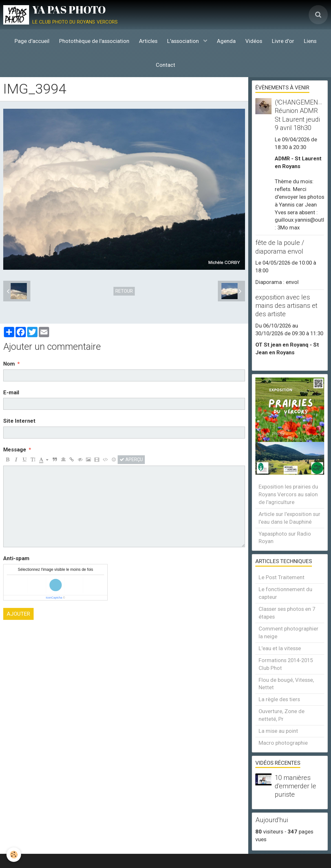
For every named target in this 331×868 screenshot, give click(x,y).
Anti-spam (16, 558)
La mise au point (278, 731)
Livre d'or (283, 41)
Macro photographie (283, 743)
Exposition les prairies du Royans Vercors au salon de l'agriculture (288, 494)
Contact (165, 65)
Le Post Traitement (282, 577)
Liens (310, 41)
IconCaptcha (54, 598)
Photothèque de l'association (94, 41)
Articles (148, 41)
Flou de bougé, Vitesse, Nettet (286, 684)
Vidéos (254, 41)
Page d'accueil (32, 41)
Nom (9, 364)
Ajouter (18, 614)
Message (15, 449)
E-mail (11, 392)
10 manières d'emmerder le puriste (295, 786)
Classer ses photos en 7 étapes (287, 613)
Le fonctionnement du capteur (285, 593)
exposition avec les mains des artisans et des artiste (286, 306)
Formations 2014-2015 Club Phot (286, 664)
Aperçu (131, 459)
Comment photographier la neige (288, 632)
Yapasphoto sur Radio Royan (285, 538)
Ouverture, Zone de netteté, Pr (282, 715)
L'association (184, 41)
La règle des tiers (279, 699)
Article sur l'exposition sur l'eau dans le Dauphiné (289, 518)
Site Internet (19, 421)
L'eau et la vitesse (280, 648)
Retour (124, 291)
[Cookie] (14, 855)
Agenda (226, 41)
